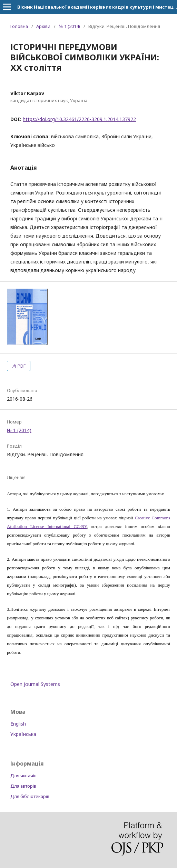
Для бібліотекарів (30, 796)
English (18, 724)
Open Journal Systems (35, 684)
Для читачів (23, 776)
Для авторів (23, 786)
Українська (23, 734)
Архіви (43, 26)
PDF (21, 366)
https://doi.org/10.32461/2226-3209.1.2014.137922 (79, 119)
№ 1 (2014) (69, 26)
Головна (19, 26)
